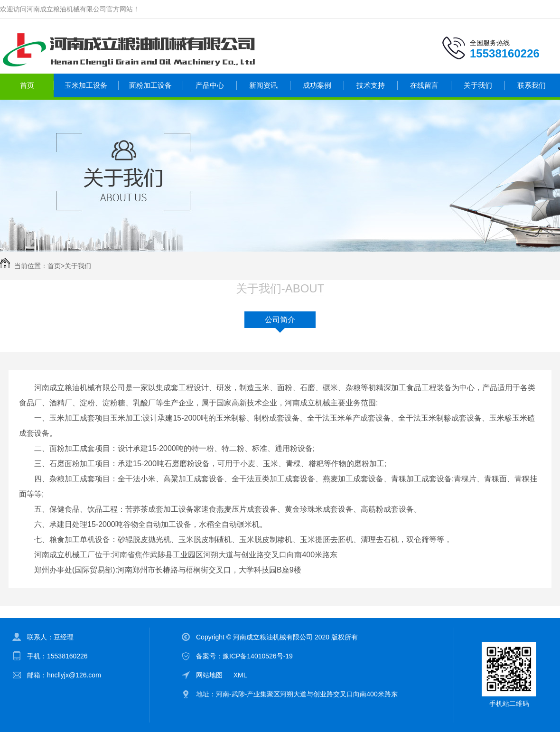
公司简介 (280, 320)
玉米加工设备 (86, 85)
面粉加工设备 (150, 85)
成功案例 (317, 85)
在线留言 (424, 85)
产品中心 (210, 85)
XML (240, 675)
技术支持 (371, 85)
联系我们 (532, 85)
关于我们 (478, 85)
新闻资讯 (263, 85)
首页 (27, 85)
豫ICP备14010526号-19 (258, 656)
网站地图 (209, 675)
